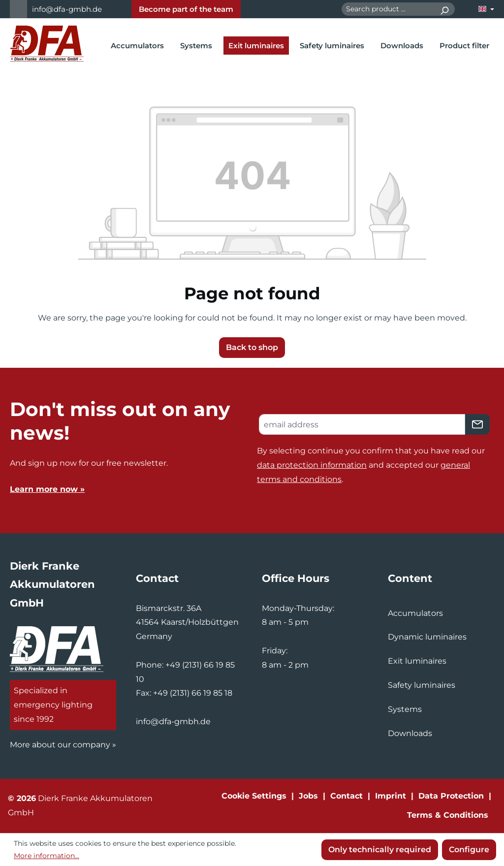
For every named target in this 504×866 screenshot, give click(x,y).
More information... (47, 856)
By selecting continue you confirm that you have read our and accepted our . (371, 465)
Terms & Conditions (448, 815)
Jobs (308, 796)
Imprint (391, 796)
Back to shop (252, 347)
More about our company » (63, 745)
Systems (405, 709)
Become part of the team (186, 9)
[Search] (444, 9)
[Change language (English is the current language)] (486, 9)
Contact (346, 796)
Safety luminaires (422, 685)
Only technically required (380, 850)
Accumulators (415, 613)
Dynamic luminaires (427, 637)
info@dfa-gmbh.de (67, 9)
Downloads (410, 733)
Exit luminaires (417, 661)
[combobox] (388, 9)
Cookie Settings (254, 796)
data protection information (312, 465)
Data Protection (451, 796)
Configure (469, 850)
